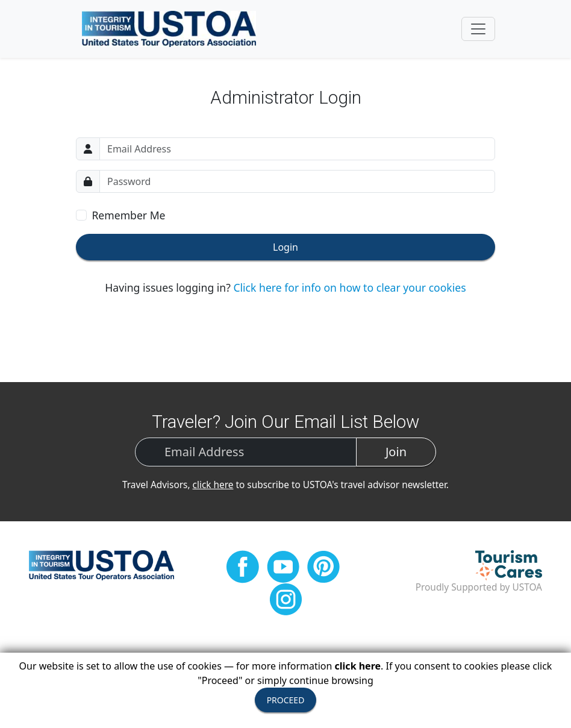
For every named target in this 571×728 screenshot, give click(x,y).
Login (285, 247)
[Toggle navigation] (478, 29)
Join (396, 452)
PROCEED (286, 700)
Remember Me (128, 215)
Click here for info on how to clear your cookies (349, 287)
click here (213, 485)
